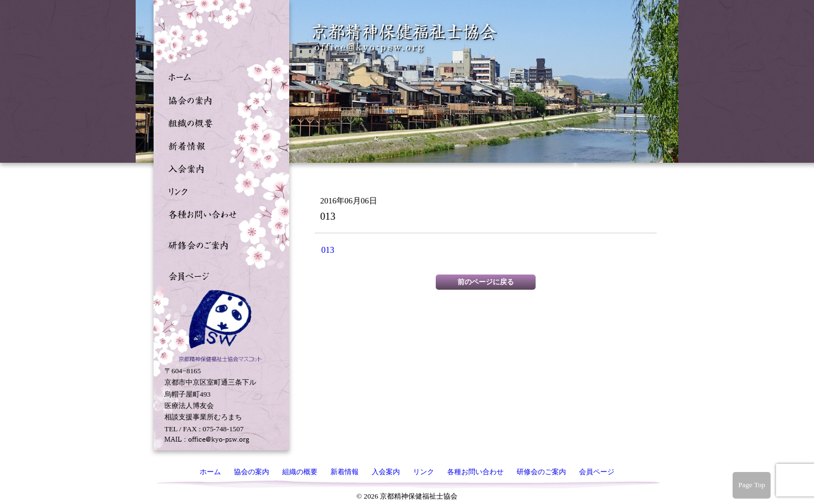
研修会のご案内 (219, 244)
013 (328, 250)
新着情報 (219, 145)
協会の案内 (219, 99)
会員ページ (219, 275)
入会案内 (219, 168)
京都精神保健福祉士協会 (405, 38)
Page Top (752, 485)
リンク (219, 190)
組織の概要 (219, 122)
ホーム (219, 76)
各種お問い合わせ (219, 213)
